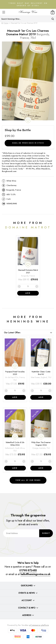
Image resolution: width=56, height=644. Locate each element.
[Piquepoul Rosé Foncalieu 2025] (15, 362)
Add (28, 293)
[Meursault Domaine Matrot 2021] (28, 259)
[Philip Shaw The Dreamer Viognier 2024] (41, 433)
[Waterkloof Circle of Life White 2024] (15, 433)
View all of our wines (28, 480)
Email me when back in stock (28, 143)
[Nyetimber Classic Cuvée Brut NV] (41, 362)
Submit (46, 533)
